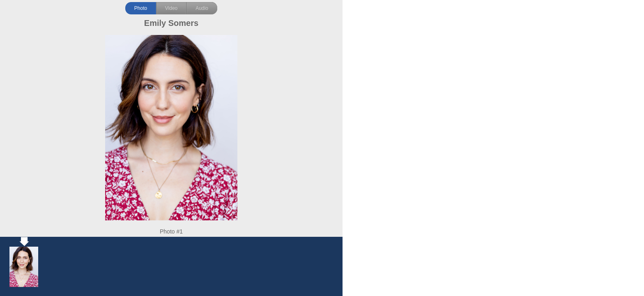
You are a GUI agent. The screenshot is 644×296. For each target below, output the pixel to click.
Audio (202, 8)
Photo (141, 8)
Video (171, 8)
